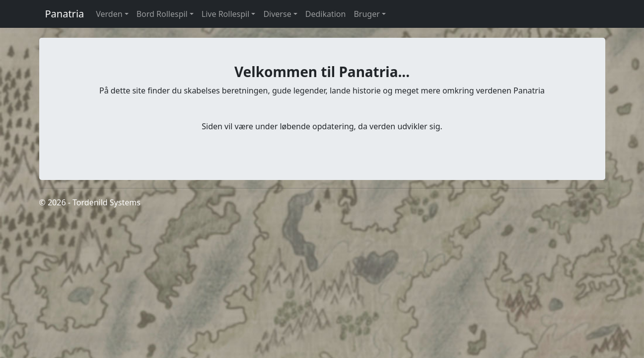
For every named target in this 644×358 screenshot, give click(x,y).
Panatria (65, 14)
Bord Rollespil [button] (162, 14)
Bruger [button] (366, 14)
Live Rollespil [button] (226, 14)
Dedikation (326, 14)
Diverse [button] (277, 14)
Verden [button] (109, 14)
